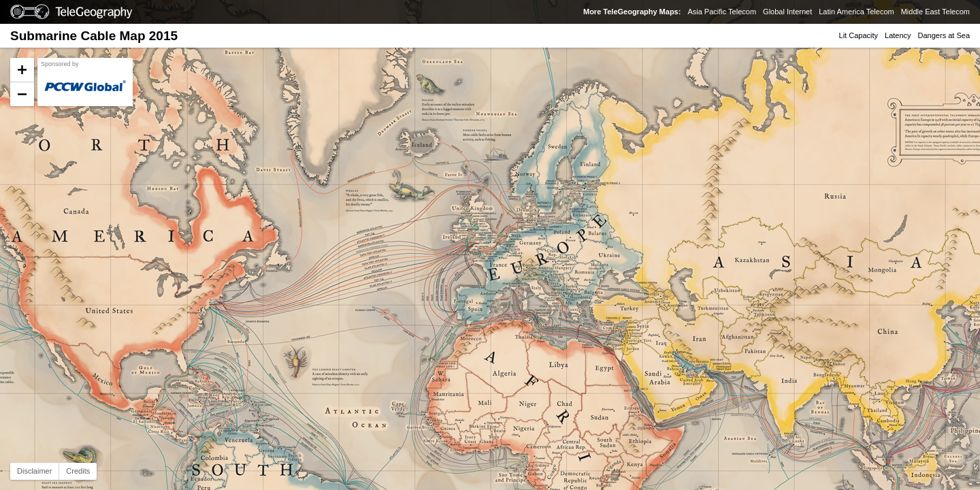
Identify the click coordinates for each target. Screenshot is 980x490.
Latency (898, 35)
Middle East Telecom (935, 12)
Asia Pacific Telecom (722, 12)
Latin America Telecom (856, 12)
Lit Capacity (859, 35)
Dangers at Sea (944, 35)
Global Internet (787, 12)
